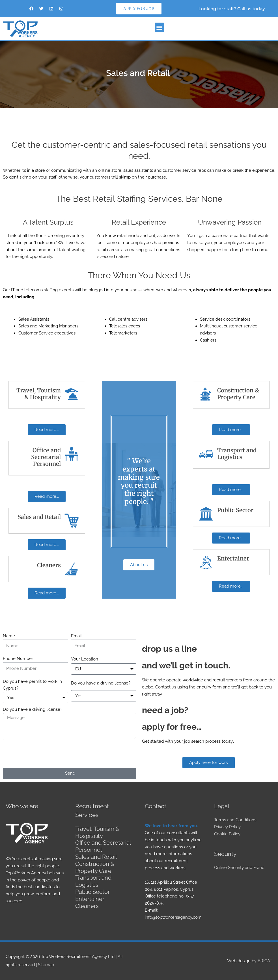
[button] (159, 27)
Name (9, 636)
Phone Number (18, 659)
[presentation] (46, 754)
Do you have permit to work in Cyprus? (32, 685)
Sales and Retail (96, 856)
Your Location (85, 659)
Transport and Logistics (93, 880)
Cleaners (87, 903)
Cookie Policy (227, 834)
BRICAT (265, 961)
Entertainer (90, 897)
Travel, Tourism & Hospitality (97, 832)
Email (76, 636)
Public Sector (92, 890)
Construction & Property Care (95, 866)
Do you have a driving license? (101, 683)
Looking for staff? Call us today (232, 9)
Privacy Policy (227, 827)
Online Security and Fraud (239, 868)
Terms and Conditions (235, 820)
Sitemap (46, 964)
